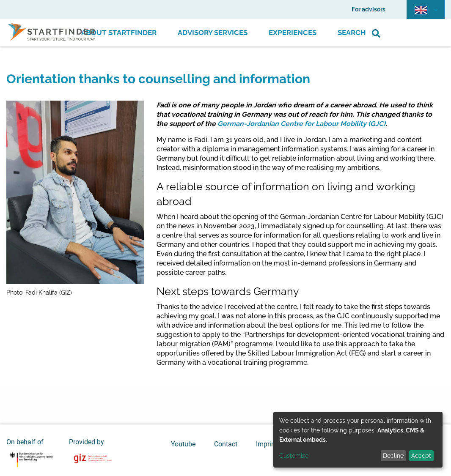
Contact (226, 444)
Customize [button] (294, 456)
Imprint (267, 444)
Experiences (293, 33)
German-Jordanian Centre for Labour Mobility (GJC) (301, 124)
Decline (393, 456)
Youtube (183, 444)
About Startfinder (119, 33)
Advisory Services (213, 33)
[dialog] (358, 440)
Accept (421, 456)
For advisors (368, 9)
